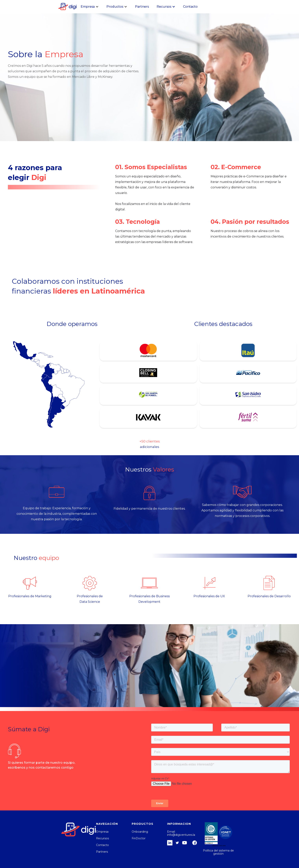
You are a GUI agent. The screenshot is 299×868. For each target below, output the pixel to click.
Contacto (190, 7)
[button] (90, 7)
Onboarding (140, 832)
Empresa (102, 832)
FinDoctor (139, 838)
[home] (67, 6)
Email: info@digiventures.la (181, 833)
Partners (142, 7)
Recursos (102, 838)
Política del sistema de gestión (218, 852)
